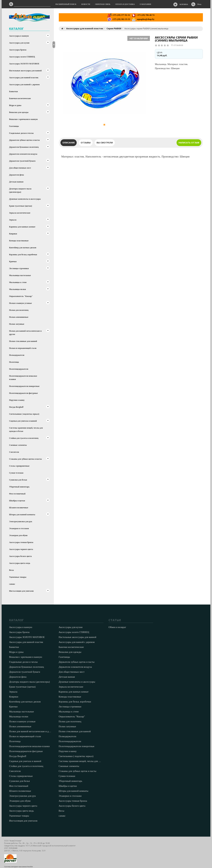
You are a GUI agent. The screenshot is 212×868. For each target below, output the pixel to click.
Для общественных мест (20, 168)
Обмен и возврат (117, 627)
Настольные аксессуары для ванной (25, 71)
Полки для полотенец (19, 310)
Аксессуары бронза (18, 50)
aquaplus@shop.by (143, 19)
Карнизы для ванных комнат (22, 227)
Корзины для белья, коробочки (23, 255)
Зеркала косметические (20, 213)
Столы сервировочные (19, 466)
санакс (12, 584)
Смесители (14, 452)
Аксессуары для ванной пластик (24, 78)
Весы (11, 570)
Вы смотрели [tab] (105, 143)
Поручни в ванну (17, 400)
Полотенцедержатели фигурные (23, 393)
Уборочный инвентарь (19, 487)
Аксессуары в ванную (19, 36)
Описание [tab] (69, 143)
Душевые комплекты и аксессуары (25, 199)
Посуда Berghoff (16, 407)
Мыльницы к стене (18, 282)
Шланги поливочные (19, 508)
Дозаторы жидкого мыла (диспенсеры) (20, 190)
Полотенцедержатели (19, 369)
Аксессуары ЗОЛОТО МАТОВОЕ (24, 64)
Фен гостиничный (17, 494)
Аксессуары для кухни (19, 43)
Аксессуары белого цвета (20, 556)
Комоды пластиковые (19, 241)
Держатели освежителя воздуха (23, 154)
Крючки (13, 261)
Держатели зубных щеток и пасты (24, 140)
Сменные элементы (18, 445)
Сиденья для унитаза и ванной (23, 421)
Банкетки (13, 91)
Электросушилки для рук (21, 521)
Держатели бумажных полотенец (24, 147)
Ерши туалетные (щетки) (21, 206)
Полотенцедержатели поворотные (24, 386)
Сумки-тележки (16, 473)
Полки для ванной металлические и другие (25, 333)
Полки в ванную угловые (20, 303)
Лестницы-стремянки (19, 268)
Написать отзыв (189, 143)
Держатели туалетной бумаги (22, 161)
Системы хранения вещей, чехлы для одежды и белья (26, 430)
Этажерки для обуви (18, 535)
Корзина (184, 4)
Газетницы (14, 126)
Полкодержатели (17, 355)
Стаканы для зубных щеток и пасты (25, 459)
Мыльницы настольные (20, 275)
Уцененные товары (18, 577)
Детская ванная (16, 182)
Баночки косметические (20, 98)
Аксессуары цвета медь (20, 563)
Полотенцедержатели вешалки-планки (23, 378)
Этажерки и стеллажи (19, 528)
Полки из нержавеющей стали (23, 348)
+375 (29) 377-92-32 (119, 15)
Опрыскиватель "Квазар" (21, 296)
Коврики (13, 234)
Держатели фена (16, 175)
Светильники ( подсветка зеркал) (24, 414)
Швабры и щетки (17, 501)
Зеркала (13, 220)
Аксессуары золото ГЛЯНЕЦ (22, 57)
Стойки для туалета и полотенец (24, 438)
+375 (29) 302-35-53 (119, 19)
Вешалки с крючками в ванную (23, 119)
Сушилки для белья (18, 480)
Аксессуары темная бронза (21, 542)
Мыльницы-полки (17, 289)
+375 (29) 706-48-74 (143, 15)
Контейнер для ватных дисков (23, 248)
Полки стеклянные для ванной (23, 341)
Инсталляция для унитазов (21, 591)
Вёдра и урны (15, 105)
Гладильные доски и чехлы (21, 133)
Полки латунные (17, 324)
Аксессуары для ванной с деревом (24, 85)
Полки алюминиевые (19, 317)
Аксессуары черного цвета (21, 549)
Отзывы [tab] (86, 143)
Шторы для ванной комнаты (22, 515)
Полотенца (14, 362)
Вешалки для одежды (19, 112)
